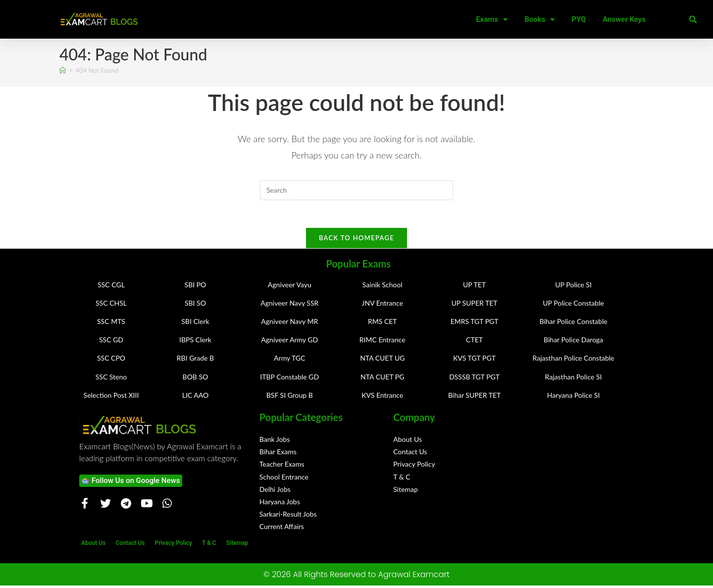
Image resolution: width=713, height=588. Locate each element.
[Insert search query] (356, 190)
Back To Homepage (356, 240)
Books (539, 20)
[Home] (63, 70)
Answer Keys (624, 19)
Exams (492, 20)
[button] (693, 20)
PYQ (579, 19)
